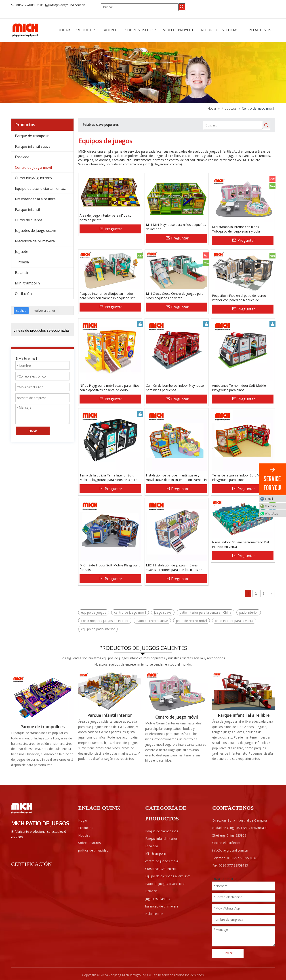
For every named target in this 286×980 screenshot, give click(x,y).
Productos (86, 828)
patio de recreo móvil (191, 621)
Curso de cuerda (29, 220)
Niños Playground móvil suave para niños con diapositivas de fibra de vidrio (109, 388)
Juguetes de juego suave (36, 231)
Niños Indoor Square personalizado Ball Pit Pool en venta (241, 544)
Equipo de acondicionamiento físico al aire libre (44, 188)
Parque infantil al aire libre (244, 715)
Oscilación (23, 294)
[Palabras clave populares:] (182, 7)
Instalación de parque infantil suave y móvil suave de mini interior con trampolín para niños (176, 478)
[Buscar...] (233, 125)
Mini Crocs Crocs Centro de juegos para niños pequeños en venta (175, 296)
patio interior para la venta (234, 621)
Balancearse (154, 914)
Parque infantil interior (110, 715)
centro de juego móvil (130, 612)
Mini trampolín (27, 283)
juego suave (163, 612)
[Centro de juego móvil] (177, 692)
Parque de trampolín (32, 136)
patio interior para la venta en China (205, 612)
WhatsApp (274, 513)
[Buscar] (140, 7)
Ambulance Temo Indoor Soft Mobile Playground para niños (239, 388)
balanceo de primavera (162, 906)
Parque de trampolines (42, 727)
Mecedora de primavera (35, 241)
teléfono (274, 506)
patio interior (249, 612)
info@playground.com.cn (67, 5)
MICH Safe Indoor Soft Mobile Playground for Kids (110, 567)
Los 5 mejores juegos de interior (105, 621)
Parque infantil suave (33, 146)
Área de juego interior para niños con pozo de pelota (106, 218)
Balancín (22, 273)
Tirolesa (22, 262)
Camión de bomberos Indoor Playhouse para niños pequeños (175, 388)
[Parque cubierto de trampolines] (42, 697)
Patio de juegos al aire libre (165, 884)
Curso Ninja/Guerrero (161, 869)
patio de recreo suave (152, 621)
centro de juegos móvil (162, 861)
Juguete (22, 252)
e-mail (274, 499)
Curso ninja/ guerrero (33, 178)
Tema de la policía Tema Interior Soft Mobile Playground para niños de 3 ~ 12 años (108, 478)
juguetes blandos (158, 899)
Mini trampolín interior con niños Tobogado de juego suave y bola (236, 229)
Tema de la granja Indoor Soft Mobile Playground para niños (239, 477)
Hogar (83, 820)
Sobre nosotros (89, 843)
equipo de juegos (94, 612)
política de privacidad (93, 850)
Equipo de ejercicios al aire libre (168, 876)
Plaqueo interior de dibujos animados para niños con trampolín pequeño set (107, 296)
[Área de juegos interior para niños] (109, 691)
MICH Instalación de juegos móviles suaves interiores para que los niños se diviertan (174, 568)
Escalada (22, 157)
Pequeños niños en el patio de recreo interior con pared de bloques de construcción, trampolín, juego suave (239, 298)
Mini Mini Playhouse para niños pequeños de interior (176, 227)
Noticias (84, 835)
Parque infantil (27, 209)
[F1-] (244, 691)
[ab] (143, 73)
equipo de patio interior (98, 629)
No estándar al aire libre (35, 199)
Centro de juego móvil (33, 167)
